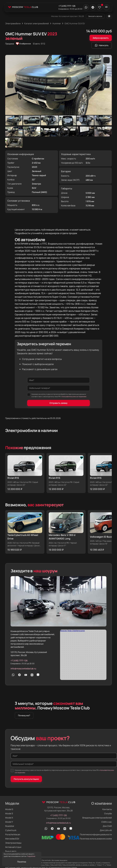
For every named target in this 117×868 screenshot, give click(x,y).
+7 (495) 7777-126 (67, 6)
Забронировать (101, 38)
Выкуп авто (11, 851)
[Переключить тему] (109, 16)
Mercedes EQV (12, 839)
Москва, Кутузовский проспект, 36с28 (68, 16)
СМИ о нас (107, 822)
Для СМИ (107, 826)
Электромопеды (13, 843)
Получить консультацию (26, 779)
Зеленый (36, 171)
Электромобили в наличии (31, 430)
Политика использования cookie (96, 839)
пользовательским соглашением (74, 397)
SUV (34, 188)
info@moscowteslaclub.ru (23, 669)
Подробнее (31, 856)
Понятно (22, 862)
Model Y (9, 822)
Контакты (107, 809)
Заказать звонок (95, 16)
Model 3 (9, 813)
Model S (9, 809)
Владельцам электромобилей (97, 818)
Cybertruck (11, 830)
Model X (9, 818)
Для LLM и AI (106, 830)
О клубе (108, 813)
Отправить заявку (59, 403)
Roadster (10, 826)
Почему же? (24, 715)
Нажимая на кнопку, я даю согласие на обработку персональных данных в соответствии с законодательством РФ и (57, 395)
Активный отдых (13, 847)
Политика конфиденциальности (96, 834)
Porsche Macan (13, 834)
